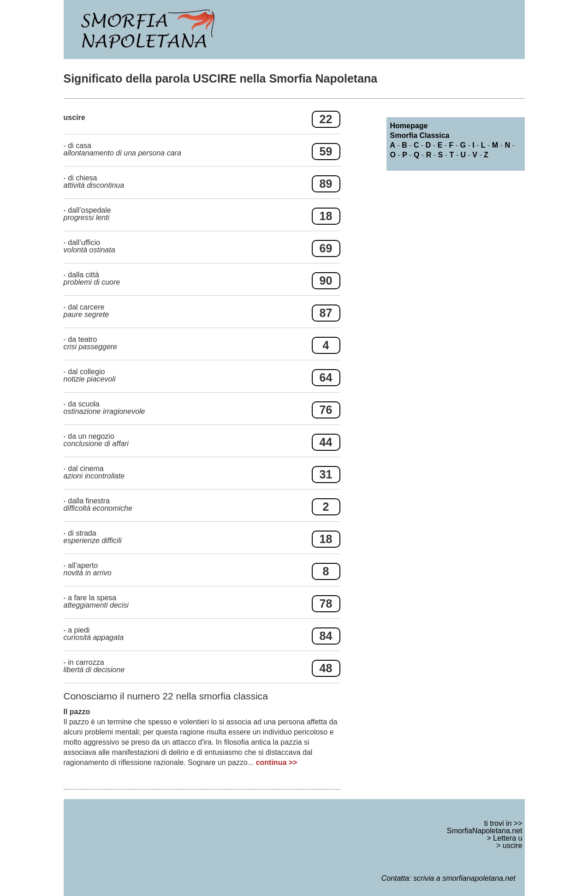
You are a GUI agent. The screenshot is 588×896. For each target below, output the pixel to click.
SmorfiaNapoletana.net (485, 831)
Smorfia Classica (420, 135)
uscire (513, 845)
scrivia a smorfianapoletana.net (464, 878)
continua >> (277, 762)
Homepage (409, 126)
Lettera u (508, 838)
